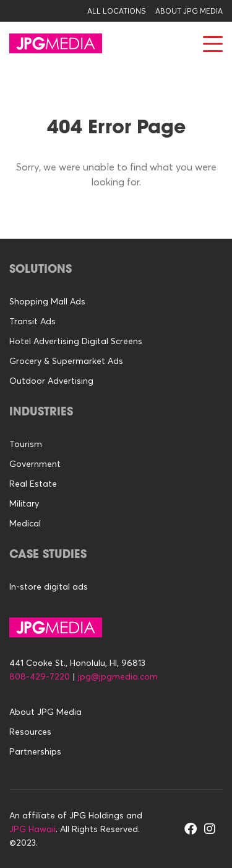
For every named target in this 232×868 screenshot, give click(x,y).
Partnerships (35, 751)
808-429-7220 (40, 676)
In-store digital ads (49, 587)
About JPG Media (189, 11)
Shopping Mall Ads (47, 301)
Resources (30, 732)
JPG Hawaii (32, 829)
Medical (25, 523)
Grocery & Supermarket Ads (66, 361)
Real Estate (33, 484)
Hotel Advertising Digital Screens (76, 341)
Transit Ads (32, 321)
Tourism (26, 444)
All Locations (117, 11)
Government (35, 464)
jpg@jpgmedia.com (118, 676)
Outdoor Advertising (51, 381)
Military (24, 503)
